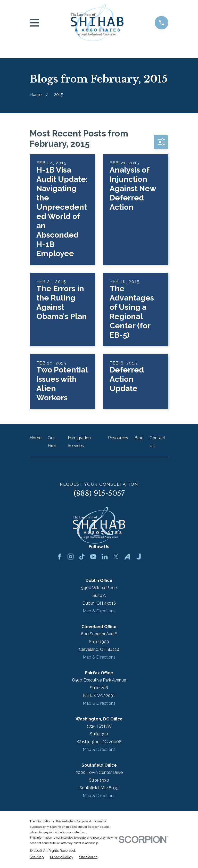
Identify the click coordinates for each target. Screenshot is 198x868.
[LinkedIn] (105, 557)
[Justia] (139, 557)
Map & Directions (99, 611)
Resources (118, 438)
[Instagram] (71, 557)
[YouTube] (93, 557)
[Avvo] (127, 557)
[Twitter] (116, 557)
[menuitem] (37, 857)
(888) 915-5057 (99, 493)
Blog (139, 438)
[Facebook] (59, 557)
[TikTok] (82, 557)
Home (36, 438)
